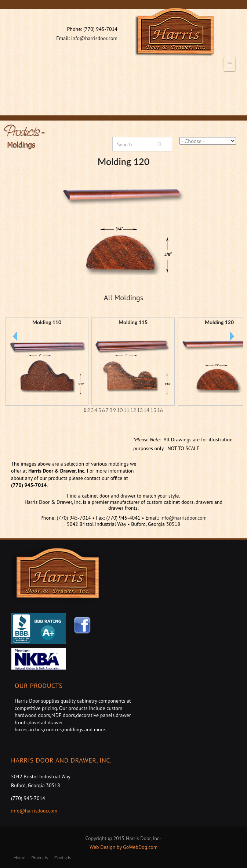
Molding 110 (47, 322)
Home (19, 858)
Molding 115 (133, 322)
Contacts (63, 858)
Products (39, 858)
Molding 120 (124, 161)
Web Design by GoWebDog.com (123, 847)
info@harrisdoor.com (94, 38)
